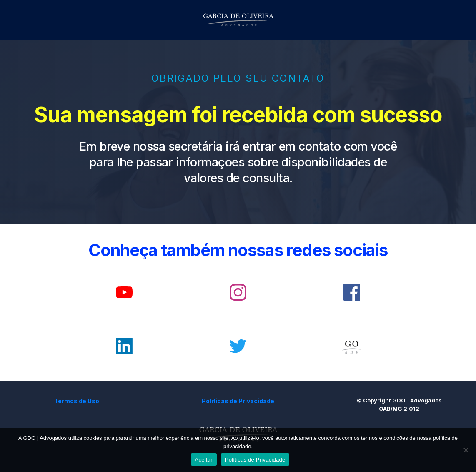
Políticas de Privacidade (238, 401)
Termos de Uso (77, 401)
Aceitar (204, 460)
